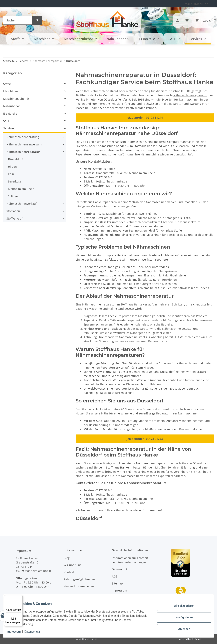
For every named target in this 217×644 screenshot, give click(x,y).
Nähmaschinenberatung (23, 137)
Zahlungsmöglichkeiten (79, 579)
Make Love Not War (198, 4)
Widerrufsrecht (122, 598)
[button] (178, 20)
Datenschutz (35, 632)
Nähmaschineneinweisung (24, 144)
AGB (115, 576)
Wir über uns (73, 565)
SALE (6, 121)
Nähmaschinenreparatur (190, 95)
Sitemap (117, 583)
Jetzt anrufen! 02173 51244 (145, 117)
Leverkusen (16, 181)
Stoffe (7, 84)
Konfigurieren (181, 618)
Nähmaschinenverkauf (22, 204)
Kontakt (69, 572)
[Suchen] (18, 20)
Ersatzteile (10, 113)
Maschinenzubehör (16, 99)
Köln (11, 174)
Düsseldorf (15, 159)
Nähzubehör (12, 106)
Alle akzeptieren (181, 607)
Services (9, 128)
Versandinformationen (79, 586)
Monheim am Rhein (21, 189)
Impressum (17, 632)
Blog (67, 558)
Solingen (14, 196)
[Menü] (20, 598)
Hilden (12, 167)
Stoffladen (13, 211)
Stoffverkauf (14, 218)
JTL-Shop (196, 639)
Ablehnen (181, 628)
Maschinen (11, 91)
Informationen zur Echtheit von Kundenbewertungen (130, 560)
